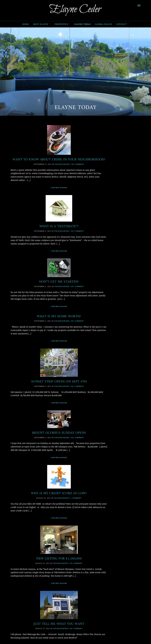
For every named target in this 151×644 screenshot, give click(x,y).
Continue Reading (59, 187)
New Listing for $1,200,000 (59, 559)
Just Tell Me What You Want (59, 624)
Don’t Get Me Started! (59, 282)
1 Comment (76, 498)
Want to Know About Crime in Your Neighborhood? (59, 160)
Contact (121, 24)
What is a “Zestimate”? (59, 226)
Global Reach (104, 24)
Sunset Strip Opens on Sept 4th (59, 382)
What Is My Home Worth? (59, 317)
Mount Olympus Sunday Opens (59, 433)
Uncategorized (62, 164)
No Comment (78, 164)
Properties (61, 24)
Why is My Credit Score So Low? (59, 493)
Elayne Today (83, 24)
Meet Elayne (41, 24)
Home (26, 24)
